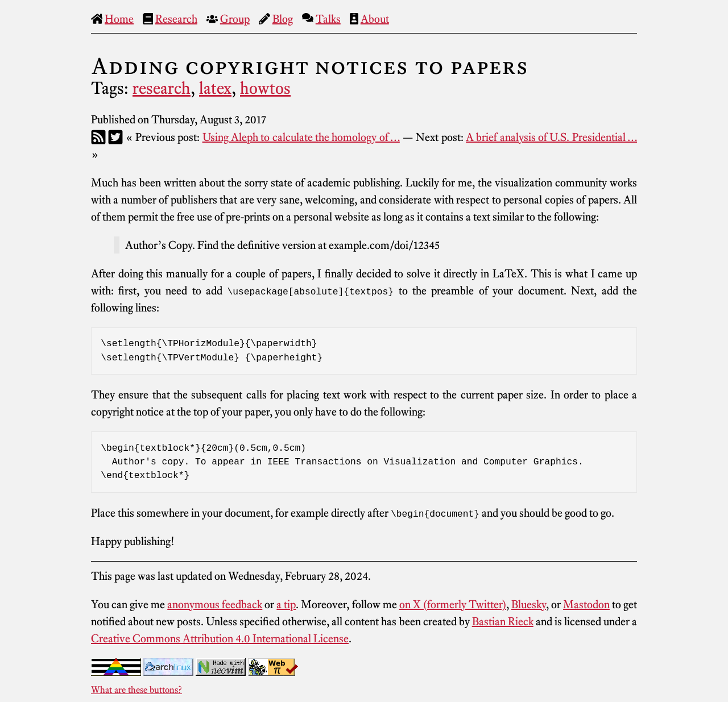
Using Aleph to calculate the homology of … (301, 137)
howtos (265, 88)
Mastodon (586, 604)
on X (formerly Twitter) (453, 604)
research (162, 88)
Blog (283, 19)
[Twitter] (115, 137)
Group (235, 19)
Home (119, 19)
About (375, 19)
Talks (328, 19)
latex (215, 88)
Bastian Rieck (503, 621)
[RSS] (98, 137)
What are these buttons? (136, 689)
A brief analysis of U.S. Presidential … (551, 137)
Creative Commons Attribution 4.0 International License (220, 638)
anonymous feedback (215, 604)
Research (176, 19)
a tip (286, 604)
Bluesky (529, 604)
